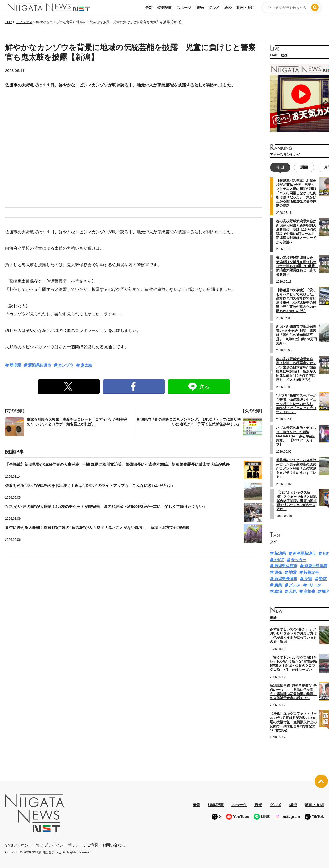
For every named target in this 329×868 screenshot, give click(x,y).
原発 (278, 572)
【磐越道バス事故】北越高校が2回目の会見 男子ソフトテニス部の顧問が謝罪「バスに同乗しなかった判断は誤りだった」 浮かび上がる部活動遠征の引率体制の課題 (296, 193)
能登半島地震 (316, 566)
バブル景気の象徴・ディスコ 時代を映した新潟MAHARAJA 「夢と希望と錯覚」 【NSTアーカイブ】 (296, 436)
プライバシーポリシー (63, 845)
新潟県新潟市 (304, 553)
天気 (293, 591)
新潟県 (15, 365)
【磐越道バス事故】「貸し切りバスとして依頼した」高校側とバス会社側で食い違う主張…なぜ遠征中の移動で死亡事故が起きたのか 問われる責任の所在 (298, 300)
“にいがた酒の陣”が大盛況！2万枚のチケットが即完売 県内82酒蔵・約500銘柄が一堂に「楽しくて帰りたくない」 (106, 507)
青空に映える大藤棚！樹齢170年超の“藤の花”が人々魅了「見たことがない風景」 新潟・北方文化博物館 (97, 528)
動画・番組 (245, 8)
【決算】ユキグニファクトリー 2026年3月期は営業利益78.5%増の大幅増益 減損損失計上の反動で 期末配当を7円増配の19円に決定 (295, 722)
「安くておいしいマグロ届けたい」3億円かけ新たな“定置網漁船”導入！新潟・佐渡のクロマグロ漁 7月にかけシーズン (293, 663)
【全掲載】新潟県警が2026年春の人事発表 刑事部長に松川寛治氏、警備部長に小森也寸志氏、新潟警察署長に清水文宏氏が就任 (117, 464)
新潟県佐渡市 (40, 365)
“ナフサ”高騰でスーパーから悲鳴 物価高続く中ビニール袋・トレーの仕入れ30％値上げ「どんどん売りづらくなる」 (296, 403)
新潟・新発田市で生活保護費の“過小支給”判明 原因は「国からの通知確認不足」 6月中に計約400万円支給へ (296, 335)
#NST (279, 559)
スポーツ (184, 8)
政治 (278, 591)
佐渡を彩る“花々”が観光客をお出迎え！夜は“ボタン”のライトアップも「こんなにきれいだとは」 (90, 485)
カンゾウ (66, 365)
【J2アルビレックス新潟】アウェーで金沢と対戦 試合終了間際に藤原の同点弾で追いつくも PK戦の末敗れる (297, 500)
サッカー (299, 559)
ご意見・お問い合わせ (106, 845)
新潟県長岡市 (286, 578)
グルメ (214, 8)
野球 (323, 578)
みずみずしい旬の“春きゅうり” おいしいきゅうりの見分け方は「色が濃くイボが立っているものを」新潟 (295, 635)
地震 (293, 572)
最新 (149, 8)
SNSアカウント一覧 (23, 845)
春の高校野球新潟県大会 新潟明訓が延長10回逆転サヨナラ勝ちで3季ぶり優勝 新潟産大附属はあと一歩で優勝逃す (297, 266)
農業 (278, 585)
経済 (228, 8)
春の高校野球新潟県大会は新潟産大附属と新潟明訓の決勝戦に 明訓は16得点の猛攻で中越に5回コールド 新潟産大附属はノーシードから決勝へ (297, 231)
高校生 (309, 591)
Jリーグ (314, 585)
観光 (200, 8)
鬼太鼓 (86, 365)
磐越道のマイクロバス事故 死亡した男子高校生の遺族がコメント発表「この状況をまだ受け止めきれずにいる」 (298, 468)
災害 (308, 578)
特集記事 (164, 8)
